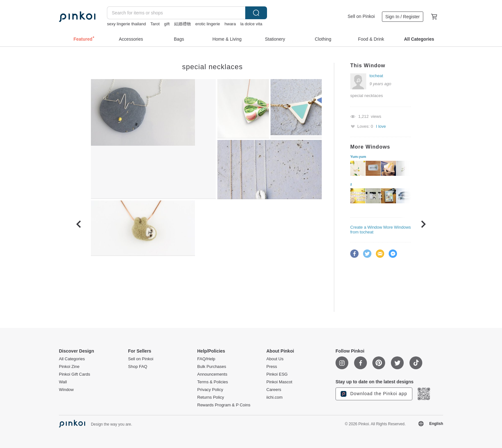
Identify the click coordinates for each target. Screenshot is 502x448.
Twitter (367, 254)
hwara (230, 24)
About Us (275, 359)
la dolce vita (251, 24)
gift (167, 24)
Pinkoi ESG (277, 374)
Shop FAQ (138, 367)
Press (272, 367)
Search (256, 13)
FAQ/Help (206, 359)
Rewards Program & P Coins (224, 405)
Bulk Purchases (212, 367)
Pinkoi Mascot (279, 382)
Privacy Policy (210, 390)
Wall (63, 382)
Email (380, 254)
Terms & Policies (213, 382)
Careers (274, 390)
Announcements (212, 374)
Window (66, 390)
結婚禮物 (182, 24)
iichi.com (275, 397)
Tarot (155, 24)
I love (381, 126)
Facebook (354, 254)
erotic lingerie (208, 24)
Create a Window (366, 227)
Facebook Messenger (393, 254)
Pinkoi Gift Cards (75, 374)
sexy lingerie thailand (126, 24)
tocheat (376, 76)
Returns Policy (211, 397)
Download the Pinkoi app (374, 394)
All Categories (72, 359)
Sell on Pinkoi (361, 16)
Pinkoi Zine (69, 367)
